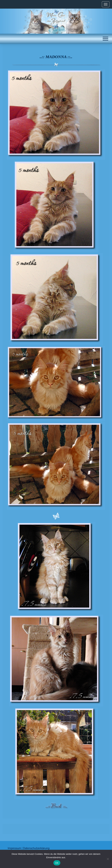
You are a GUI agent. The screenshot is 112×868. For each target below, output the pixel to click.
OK (57, 863)
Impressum (14, 848)
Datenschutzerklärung (36, 848)
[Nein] (108, 859)
